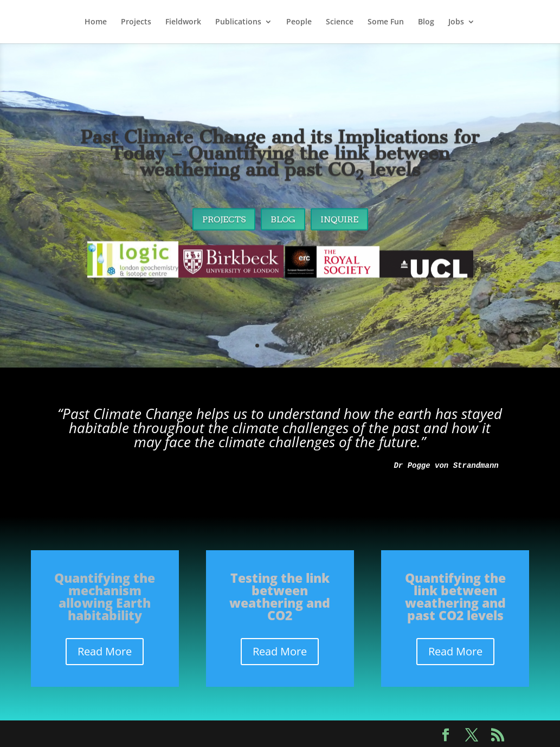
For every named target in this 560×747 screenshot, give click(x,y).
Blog (426, 22)
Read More (105, 651)
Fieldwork (183, 22)
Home (96, 22)
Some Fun (386, 22)
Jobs (456, 22)
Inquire (339, 225)
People (299, 22)
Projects (136, 22)
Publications (238, 22)
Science (340, 22)
